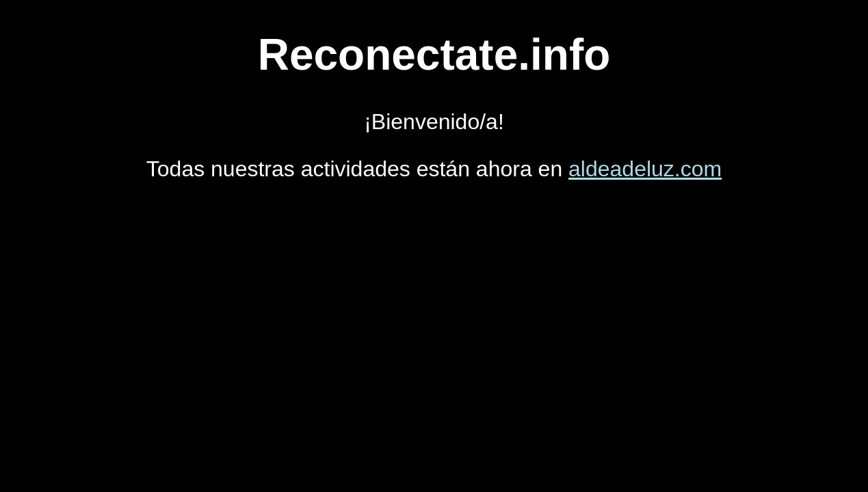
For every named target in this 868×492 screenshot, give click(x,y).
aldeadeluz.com (645, 169)
